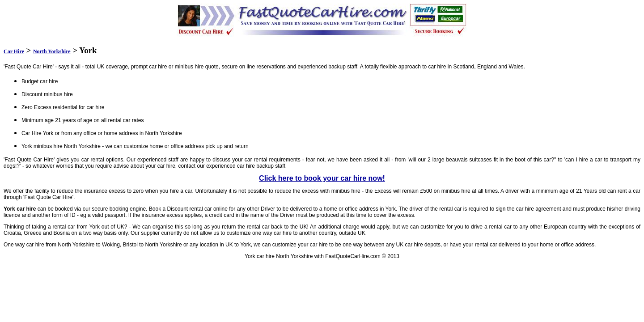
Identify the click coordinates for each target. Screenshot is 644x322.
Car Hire (14, 51)
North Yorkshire (52, 51)
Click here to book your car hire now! (322, 178)
